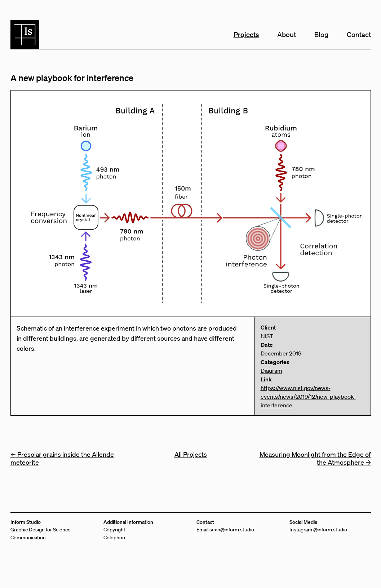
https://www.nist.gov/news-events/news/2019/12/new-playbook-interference (308, 397)
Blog (321, 35)
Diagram (271, 371)
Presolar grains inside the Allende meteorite (62, 458)
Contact (359, 35)
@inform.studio (330, 530)
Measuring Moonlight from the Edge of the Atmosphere (315, 458)
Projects (246, 34)
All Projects (191, 454)
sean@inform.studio (232, 530)
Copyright (114, 530)
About (287, 35)
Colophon (114, 538)
